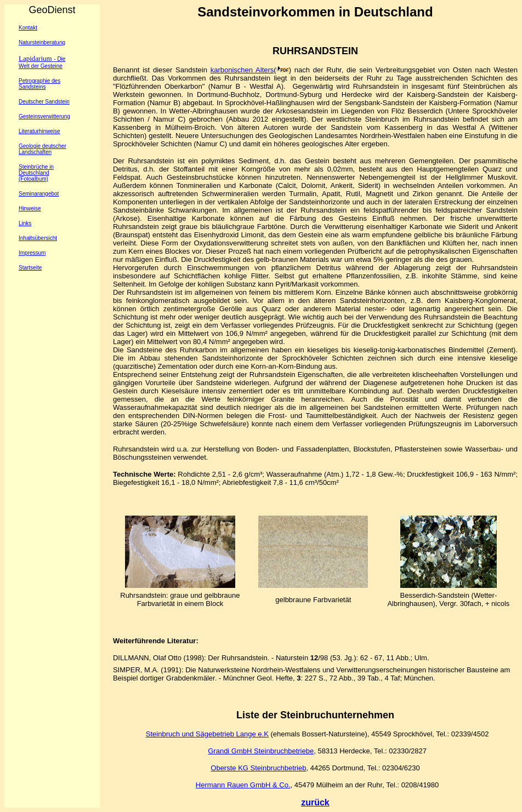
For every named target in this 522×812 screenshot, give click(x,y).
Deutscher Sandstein (44, 102)
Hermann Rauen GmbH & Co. (243, 785)
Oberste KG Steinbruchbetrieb (258, 768)
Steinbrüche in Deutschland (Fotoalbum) (36, 173)
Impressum (32, 253)
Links (25, 223)
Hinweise (30, 208)
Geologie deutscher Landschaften (42, 149)
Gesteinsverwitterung (44, 116)
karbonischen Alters (242, 70)
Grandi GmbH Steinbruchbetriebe (261, 751)
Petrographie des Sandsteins (39, 84)
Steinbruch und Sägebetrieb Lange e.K (207, 734)
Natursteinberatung (42, 42)
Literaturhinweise (39, 131)
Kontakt (28, 28)
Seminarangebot (39, 194)
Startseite (30, 268)
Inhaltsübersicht (38, 238)
